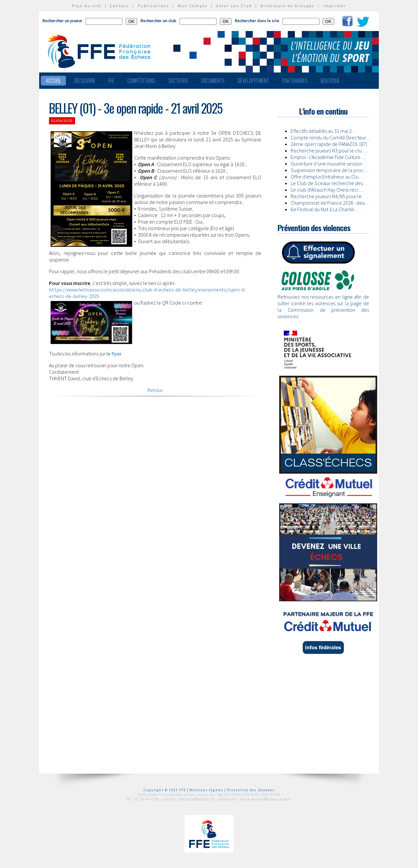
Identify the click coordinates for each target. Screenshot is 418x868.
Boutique (330, 81)
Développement (253, 81)
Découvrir (85, 81)
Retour (155, 390)
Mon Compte (193, 6)
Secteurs (178, 81)
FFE (111, 81)
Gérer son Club (234, 6)
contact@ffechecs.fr (197, 799)
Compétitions (141, 81)
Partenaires (295, 81)
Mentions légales (206, 790)
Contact (120, 6)
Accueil (53, 81)
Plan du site (87, 6)
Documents (213, 81)
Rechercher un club (158, 21)
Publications (153, 6)
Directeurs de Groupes (288, 6)
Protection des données (251, 790)
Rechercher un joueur (62, 21)
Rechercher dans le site (257, 21)
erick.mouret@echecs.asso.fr (266, 799)
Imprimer (335, 6)
